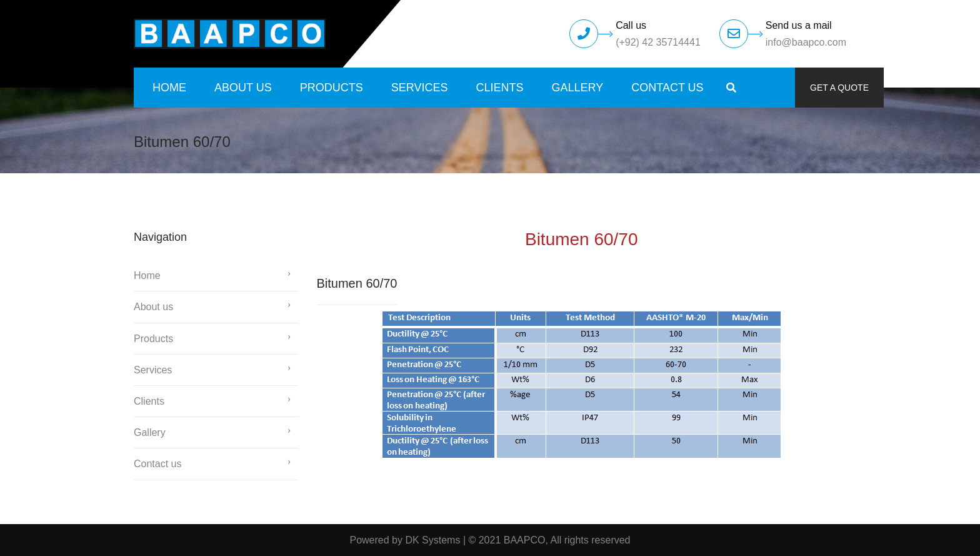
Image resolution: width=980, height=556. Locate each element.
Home (169, 88)
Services (420, 88)
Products (332, 88)
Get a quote (839, 88)
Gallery (578, 88)
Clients (499, 88)
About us (243, 88)
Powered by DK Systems (405, 540)
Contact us (667, 88)
